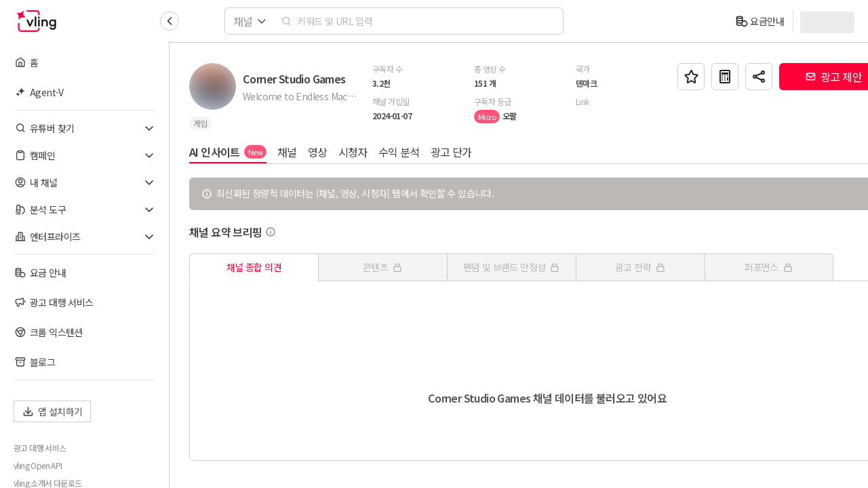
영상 (318, 152)
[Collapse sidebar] (170, 21)
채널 (288, 152)
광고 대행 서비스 (40, 448)
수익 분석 (400, 152)
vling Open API (38, 466)
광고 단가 (452, 152)
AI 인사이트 (229, 152)
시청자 (354, 152)
